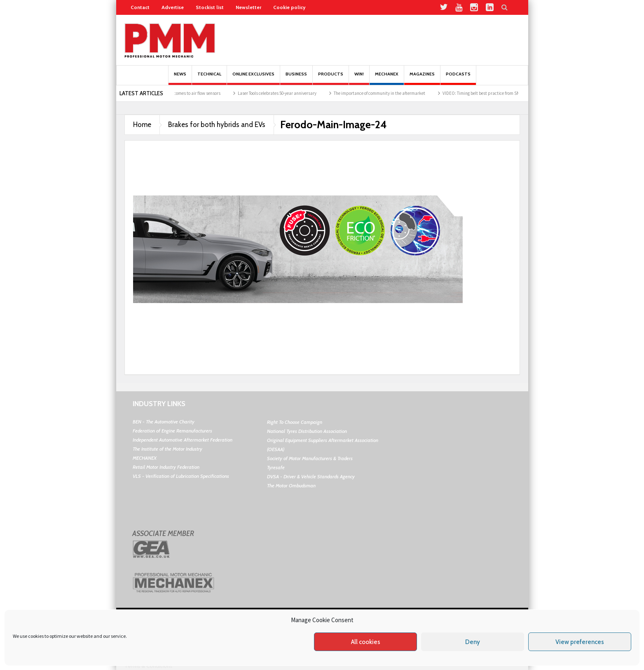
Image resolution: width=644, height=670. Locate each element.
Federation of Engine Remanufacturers (172, 431)
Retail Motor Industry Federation (166, 467)
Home (142, 125)
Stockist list (210, 7)
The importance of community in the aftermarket (388, 93)
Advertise (173, 7)
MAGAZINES (422, 78)
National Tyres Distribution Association (307, 431)
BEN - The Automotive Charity (164, 422)
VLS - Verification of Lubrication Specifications (181, 476)
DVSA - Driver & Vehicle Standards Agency (311, 476)
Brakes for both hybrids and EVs (217, 125)
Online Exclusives (253, 78)
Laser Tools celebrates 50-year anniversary (286, 93)
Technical (209, 78)
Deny (473, 642)
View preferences (580, 642)
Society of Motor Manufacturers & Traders (310, 458)
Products (331, 78)
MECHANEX (145, 458)
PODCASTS (458, 78)
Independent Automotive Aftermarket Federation (183, 440)
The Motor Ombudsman (291, 485)
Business (296, 78)
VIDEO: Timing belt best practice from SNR (491, 93)
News (180, 78)
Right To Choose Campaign (295, 422)
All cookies (366, 642)
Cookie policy (289, 7)
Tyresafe (276, 467)
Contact (140, 7)
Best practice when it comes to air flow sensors (185, 93)
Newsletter (248, 7)
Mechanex (387, 78)
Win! (359, 78)
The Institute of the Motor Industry (167, 449)
